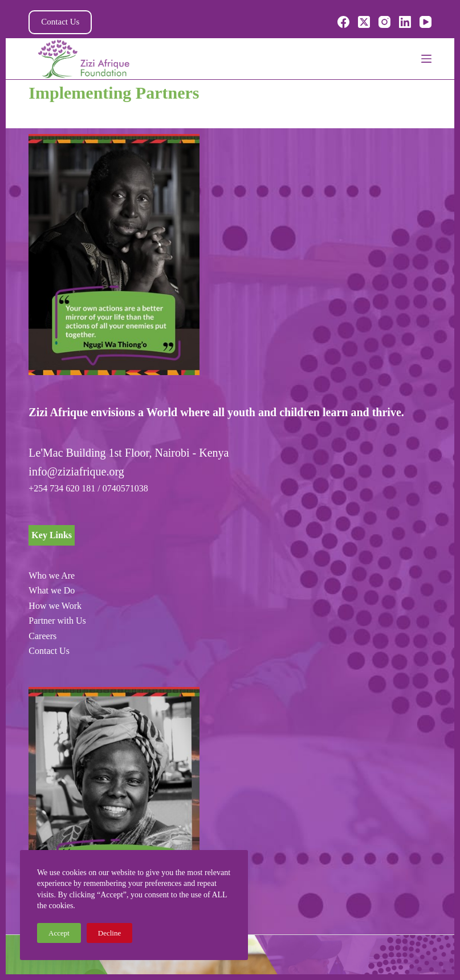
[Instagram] (384, 22)
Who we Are (52, 576)
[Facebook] (343, 22)
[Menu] (426, 59)
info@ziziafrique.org (76, 471)
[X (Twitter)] (364, 22)
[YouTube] (426, 22)
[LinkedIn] (405, 22)
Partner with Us (57, 621)
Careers (42, 636)
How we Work (55, 606)
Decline (109, 933)
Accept (59, 933)
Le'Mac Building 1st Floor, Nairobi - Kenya (129, 453)
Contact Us (60, 22)
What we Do (52, 590)
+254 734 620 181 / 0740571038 (88, 488)
